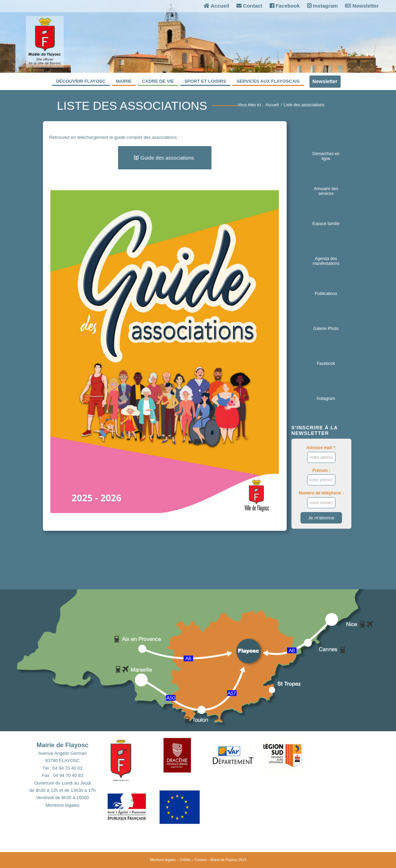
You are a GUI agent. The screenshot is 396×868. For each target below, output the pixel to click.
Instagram (322, 6)
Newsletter (362, 6)
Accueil (216, 6)
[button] (134, 761)
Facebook (285, 6)
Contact (249, 6)
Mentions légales (63, 805)
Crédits (185, 860)
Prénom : (321, 477)
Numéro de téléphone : (321, 499)
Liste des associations (132, 106)
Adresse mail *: (321, 454)
